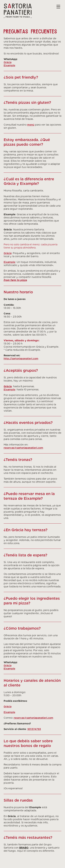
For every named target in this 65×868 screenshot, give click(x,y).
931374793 (34, 729)
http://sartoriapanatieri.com (21, 358)
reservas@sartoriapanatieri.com (23, 448)
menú (31, 125)
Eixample (9, 65)
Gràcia (8, 62)
